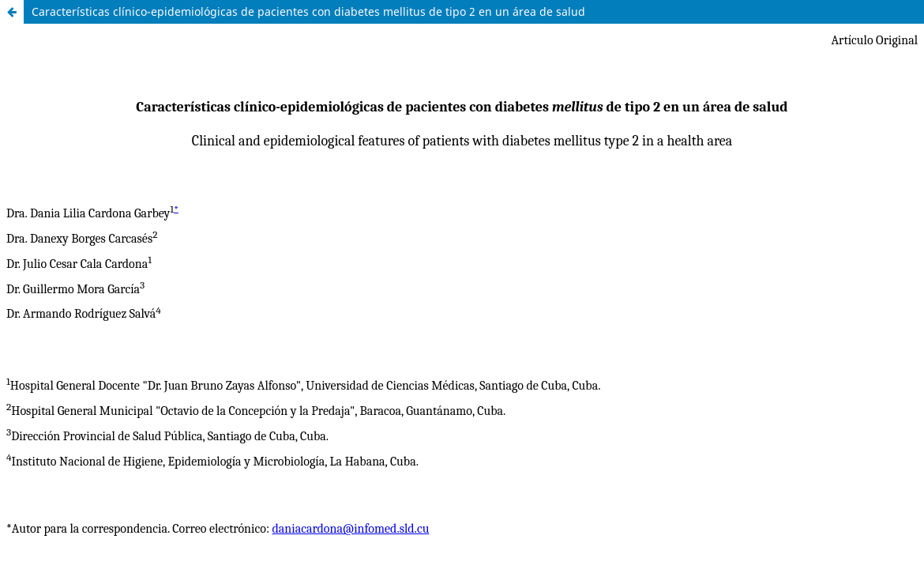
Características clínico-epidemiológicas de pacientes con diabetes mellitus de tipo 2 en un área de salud (308, 11)
